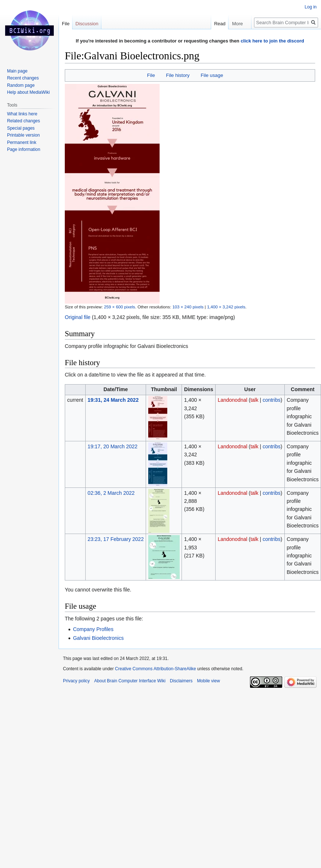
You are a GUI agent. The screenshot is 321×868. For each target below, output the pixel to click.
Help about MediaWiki (28, 92)
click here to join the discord (272, 41)
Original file (78, 317)
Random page (21, 85)
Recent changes (23, 78)
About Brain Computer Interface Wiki (130, 681)
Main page (17, 71)
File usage (212, 75)
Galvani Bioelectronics (98, 638)
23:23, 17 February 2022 (115, 539)
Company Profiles (93, 629)
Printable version (23, 135)
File (151, 75)
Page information (24, 149)
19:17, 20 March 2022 (112, 446)
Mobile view (208, 681)
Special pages (21, 128)
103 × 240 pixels (188, 307)
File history (178, 75)
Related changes (23, 121)
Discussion (87, 24)
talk (254, 400)
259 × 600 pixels (120, 307)
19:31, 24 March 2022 (113, 400)
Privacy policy (76, 681)
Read (219, 24)
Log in (311, 7)
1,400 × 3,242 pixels (226, 307)
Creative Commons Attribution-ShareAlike (155, 669)
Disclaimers (181, 681)
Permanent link (22, 142)
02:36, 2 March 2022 (111, 493)
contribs (271, 400)
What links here (22, 114)
